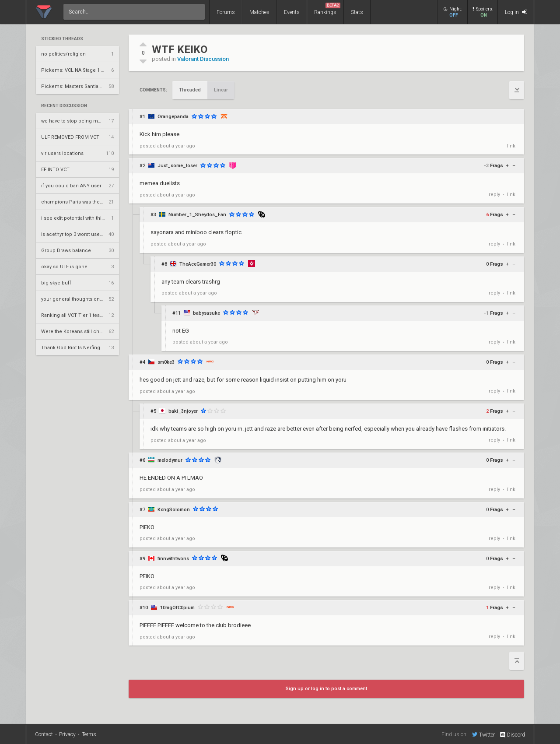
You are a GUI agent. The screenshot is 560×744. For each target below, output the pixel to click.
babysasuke (206, 313)
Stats (357, 12)
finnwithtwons (173, 559)
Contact (44, 734)
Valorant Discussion (203, 59)
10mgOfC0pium (177, 608)
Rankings (327, 9)
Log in (516, 12)
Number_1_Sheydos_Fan (197, 215)
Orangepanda (173, 117)
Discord (512, 735)
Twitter (483, 734)
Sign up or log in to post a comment (326, 689)
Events (292, 12)
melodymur (170, 460)
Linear (221, 90)
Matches (259, 12)
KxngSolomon (174, 510)
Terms (89, 734)
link (511, 146)
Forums (226, 12)
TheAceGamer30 (198, 264)
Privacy (67, 734)
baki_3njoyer (183, 411)
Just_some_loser (177, 166)
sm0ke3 (166, 362)
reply (494, 195)
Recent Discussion (64, 106)
